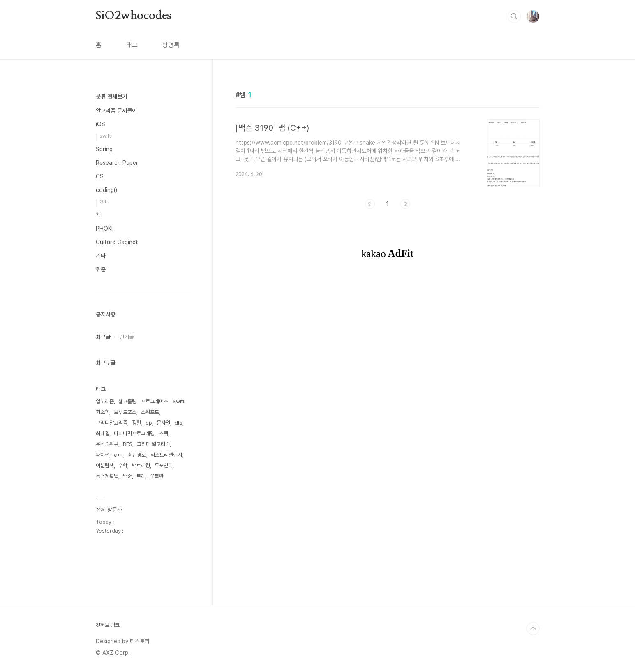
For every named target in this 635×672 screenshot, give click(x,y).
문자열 (163, 423)
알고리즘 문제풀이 (116, 111)
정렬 (136, 423)
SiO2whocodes (134, 16)
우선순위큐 (107, 444)
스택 (164, 433)
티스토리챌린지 (166, 455)
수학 (123, 465)
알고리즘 (105, 401)
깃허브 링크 (108, 625)
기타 (101, 256)
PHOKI (104, 229)
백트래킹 (141, 465)
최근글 (103, 337)
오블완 (157, 476)
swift (105, 136)
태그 (132, 45)
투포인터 (164, 465)
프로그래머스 (155, 401)
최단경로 (137, 455)
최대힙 (103, 433)
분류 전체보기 (111, 97)
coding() (106, 190)
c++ (119, 455)
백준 (127, 476)
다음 (405, 204)
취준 (101, 269)
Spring (104, 149)
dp (149, 423)
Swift (179, 401)
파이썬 (103, 455)
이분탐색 (105, 465)
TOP (533, 628)
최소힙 (103, 412)
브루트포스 (125, 412)
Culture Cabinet (117, 242)
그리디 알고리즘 (153, 444)
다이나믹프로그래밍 (134, 433)
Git (103, 202)
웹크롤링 (127, 401)
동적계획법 (107, 476)
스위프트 (150, 412)
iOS (100, 124)
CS (100, 176)
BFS (128, 444)
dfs (179, 423)
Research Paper (117, 163)
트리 (141, 476)
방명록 (171, 45)
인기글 (127, 337)
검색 (514, 16)
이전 (370, 204)
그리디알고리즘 (112, 423)
